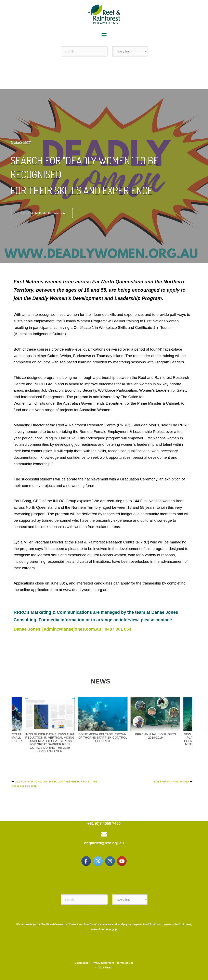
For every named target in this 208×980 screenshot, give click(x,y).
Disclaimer (81, 963)
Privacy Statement (102, 963)
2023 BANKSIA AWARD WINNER (34, 734)
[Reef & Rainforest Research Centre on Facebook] (86, 861)
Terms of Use (125, 963)
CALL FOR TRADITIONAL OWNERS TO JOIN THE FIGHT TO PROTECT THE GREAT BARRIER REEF (87, 739)
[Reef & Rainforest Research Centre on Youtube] (122, 861)
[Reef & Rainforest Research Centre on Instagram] (110, 861)
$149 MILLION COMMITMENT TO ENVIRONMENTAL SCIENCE (139, 736)
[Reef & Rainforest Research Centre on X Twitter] (98, 861)
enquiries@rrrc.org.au (104, 843)
